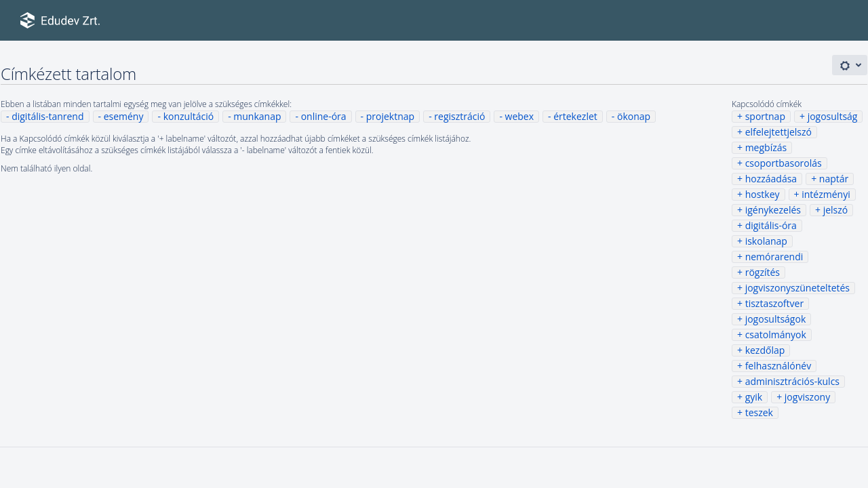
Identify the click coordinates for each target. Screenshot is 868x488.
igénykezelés (773, 210)
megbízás (766, 147)
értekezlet (575, 116)
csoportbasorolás (784, 163)
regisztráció (459, 116)
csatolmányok (776, 334)
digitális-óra (771, 225)
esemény (124, 116)
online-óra (324, 116)
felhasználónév (778, 366)
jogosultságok (776, 319)
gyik (754, 397)
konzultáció (189, 116)
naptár (834, 179)
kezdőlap (765, 350)
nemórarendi (774, 257)
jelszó (836, 210)
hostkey (763, 194)
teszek (759, 412)
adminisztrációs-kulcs (792, 381)
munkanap (257, 116)
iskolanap (766, 241)
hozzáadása (771, 179)
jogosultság (833, 116)
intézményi (826, 194)
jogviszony (807, 397)
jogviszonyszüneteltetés (797, 288)
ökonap (634, 116)
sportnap (765, 116)
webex (519, 116)
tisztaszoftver (774, 303)
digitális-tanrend (47, 116)
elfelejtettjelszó (778, 132)
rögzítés (763, 272)
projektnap (390, 116)
